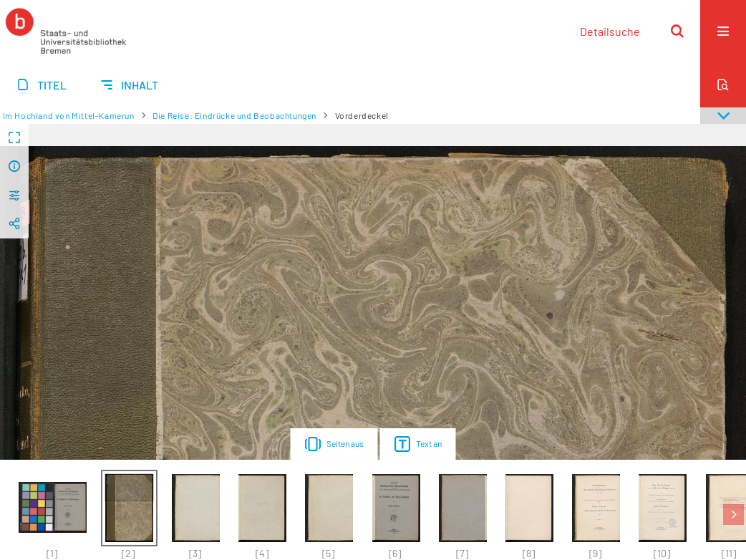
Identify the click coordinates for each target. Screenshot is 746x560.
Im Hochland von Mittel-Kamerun (69, 115)
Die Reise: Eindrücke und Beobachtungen (234, 115)
